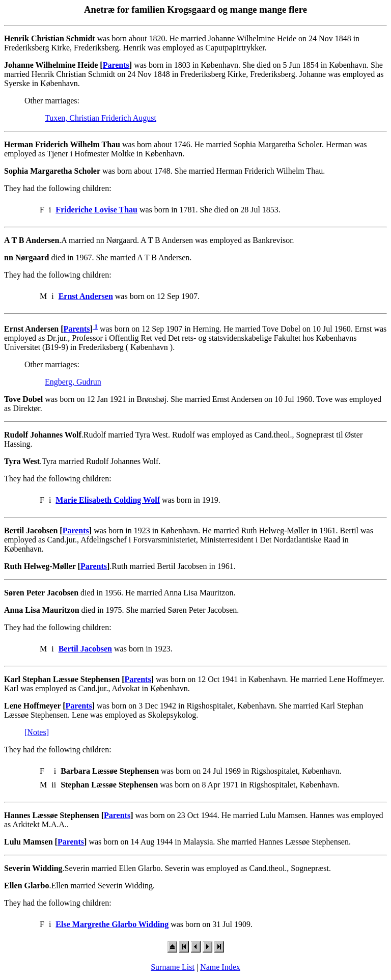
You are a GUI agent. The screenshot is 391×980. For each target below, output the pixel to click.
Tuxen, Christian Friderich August (101, 118)
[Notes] (37, 732)
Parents (116, 65)
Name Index (220, 967)
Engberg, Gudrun (73, 382)
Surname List (173, 967)
